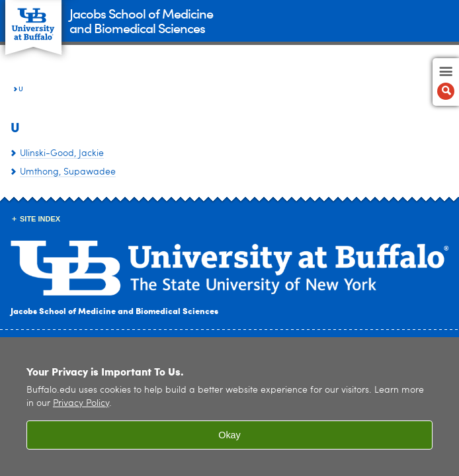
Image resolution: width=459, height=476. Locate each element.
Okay (230, 435)
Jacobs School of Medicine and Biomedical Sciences (114, 310)
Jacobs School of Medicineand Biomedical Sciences (141, 20)
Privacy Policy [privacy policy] (81, 404)
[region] (230, 407)
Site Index (40, 219)
